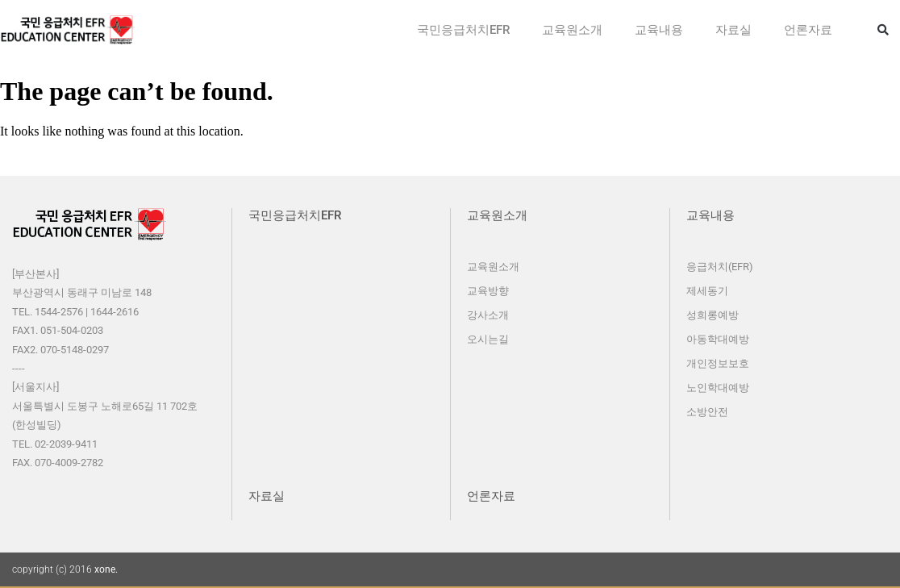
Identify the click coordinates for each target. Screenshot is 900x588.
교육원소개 (572, 30)
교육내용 (659, 30)
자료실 (733, 30)
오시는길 (488, 339)
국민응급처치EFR (463, 30)
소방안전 (707, 412)
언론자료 (808, 30)
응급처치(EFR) (720, 267)
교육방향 (488, 291)
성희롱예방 (712, 315)
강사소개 (488, 315)
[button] (883, 30)
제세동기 (707, 291)
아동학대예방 (718, 339)
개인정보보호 (718, 363)
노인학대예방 (718, 388)
